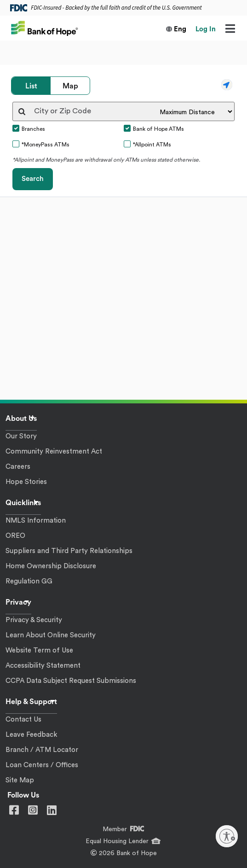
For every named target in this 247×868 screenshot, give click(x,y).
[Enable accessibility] (227, 836)
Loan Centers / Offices (42, 765)
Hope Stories (26, 482)
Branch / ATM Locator (42, 750)
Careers (18, 467)
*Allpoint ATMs (152, 145)
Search (33, 179)
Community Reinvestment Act (54, 451)
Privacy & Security (34, 620)
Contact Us (23, 719)
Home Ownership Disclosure (51, 566)
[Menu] (230, 29)
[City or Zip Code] (97, 111)
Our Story (21, 436)
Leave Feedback (31, 735)
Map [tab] (70, 86)
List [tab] (31, 86)
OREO (15, 536)
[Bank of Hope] (45, 28)
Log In (206, 29)
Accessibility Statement (43, 666)
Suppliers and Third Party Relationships (69, 551)
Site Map (20, 780)
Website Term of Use (39, 650)
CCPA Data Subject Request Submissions (71, 681)
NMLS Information (36, 521)
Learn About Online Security (51, 635)
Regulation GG (29, 581)
